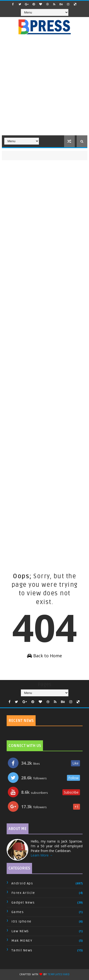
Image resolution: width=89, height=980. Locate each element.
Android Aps (22, 883)
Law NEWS (20, 931)
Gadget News (23, 903)
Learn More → (42, 855)
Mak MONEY (22, 941)
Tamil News (22, 950)
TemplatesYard (59, 974)
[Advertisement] (44, 87)
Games (18, 912)
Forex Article (23, 893)
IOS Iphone (21, 921)
